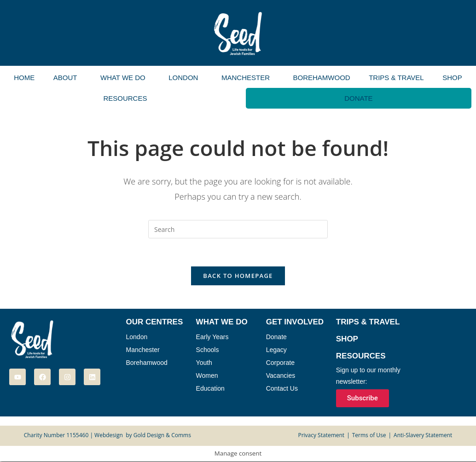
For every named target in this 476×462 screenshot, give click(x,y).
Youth (204, 363)
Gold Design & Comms (162, 436)
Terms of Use (369, 436)
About (65, 78)
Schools (208, 350)
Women (207, 375)
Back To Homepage (238, 276)
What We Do (123, 78)
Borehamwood (322, 78)
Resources (125, 98)
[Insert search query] (238, 229)
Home (24, 78)
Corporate (280, 363)
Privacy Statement (321, 436)
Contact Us (282, 388)
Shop (452, 78)
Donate (358, 98)
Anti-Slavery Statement (423, 436)
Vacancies (281, 375)
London (183, 78)
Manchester (246, 78)
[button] (68, 78)
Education (210, 388)
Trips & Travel (396, 78)
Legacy (276, 350)
